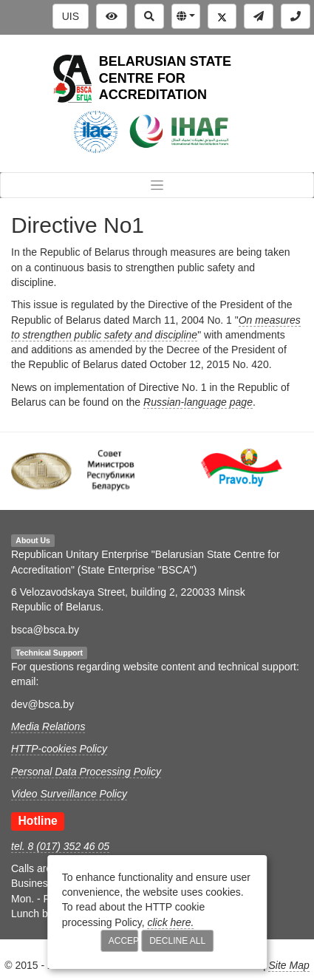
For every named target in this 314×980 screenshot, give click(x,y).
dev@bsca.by (42, 704)
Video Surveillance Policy (69, 794)
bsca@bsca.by (45, 630)
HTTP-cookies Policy (59, 749)
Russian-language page (198, 402)
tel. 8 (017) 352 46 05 (60, 846)
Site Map (289, 965)
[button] (186, 16)
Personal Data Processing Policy (86, 772)
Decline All (177, 941)
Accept (124, 941)
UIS (71, 16)
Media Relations (48, 727)
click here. (170, 922)
